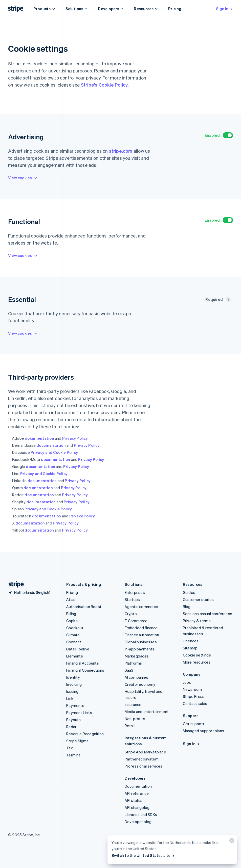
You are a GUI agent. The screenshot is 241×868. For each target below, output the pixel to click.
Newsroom (192, 689)
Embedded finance (141, 628)
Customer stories (198, 599)
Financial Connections (85, 670)
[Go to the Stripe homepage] (14, 584)
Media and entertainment (147, 712)
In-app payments (140, 649)
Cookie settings (197, 655)
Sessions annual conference (207, 614)
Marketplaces (137, 656)
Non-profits (135, 719)
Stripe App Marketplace (145, 752)
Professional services (144, 766)
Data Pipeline (78, 649)
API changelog (137, 807)
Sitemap (190, 648)
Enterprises (135, 592)
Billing (71, 614)
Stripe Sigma (77, 741)
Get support (194, 724)
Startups (132, 599)
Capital (72, 621)
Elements (75, 656)
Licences (191, 641)
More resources (197, 662)
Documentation (138, 786)
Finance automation (142, 635)
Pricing (175, 9)
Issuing (72, 691)
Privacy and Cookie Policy (54, 452)
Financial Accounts (83, 663)
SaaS (129, 670)
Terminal (74, 755)
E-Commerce (136, 621)
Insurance (133, 704)
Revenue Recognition (85, 734)
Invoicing (74, 684)
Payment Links (79, 713)
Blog (187, 607)
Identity (73, 677)
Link (70, 698)
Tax (70, 748)
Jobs (187, 682)
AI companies (136, 677)
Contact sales (195, 703)
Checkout (75, 628)
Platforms (133, 663)
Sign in (224, 9)
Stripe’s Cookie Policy (104, 85)
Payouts (73, 720)
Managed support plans (203, 731)
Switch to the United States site (143, 855)
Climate (73, 635)
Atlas (71, 599)
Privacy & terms (197, 621)
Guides (189, 592)
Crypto (131, 614)
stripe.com (121, 151)
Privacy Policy (75, 438)
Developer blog (138, 822)
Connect (74, 642)
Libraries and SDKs (141, 814)
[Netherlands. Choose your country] (29, 592)
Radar (71, 727)
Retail (130, 726)
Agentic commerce (141, 607)
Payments (75, 705)
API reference (137, 793)
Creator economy (140, 684)
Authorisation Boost (84, 607)
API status (134, 800)
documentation (39, 438)
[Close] (231, 842)
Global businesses (141, 642)
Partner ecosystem (142, 759)
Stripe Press (194, 696)
